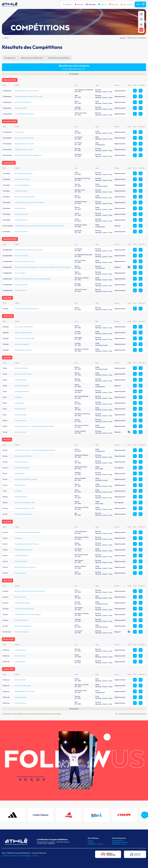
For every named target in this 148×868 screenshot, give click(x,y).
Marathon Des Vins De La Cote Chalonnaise (30, 591)
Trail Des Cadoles (21, 415)
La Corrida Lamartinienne (24, 327)
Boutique (79, 4)
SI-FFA (90, 840)
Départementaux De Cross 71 (25, 691)
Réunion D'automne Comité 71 (25, 261)
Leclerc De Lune (20, 432)
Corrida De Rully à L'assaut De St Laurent (29, 96)
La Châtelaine (20, 473)
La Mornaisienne (20, 650)
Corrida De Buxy (20, 703)
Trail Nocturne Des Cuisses (24, 149)
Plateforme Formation (95, 844)
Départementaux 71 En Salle (24, 144)
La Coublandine (20, 662)
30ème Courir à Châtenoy (24, 456)
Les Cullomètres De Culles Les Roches (28, 532)
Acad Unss (18, 491)
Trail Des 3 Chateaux (22, 632)
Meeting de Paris (118, 840)
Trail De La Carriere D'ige (23, 514)
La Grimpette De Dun (22, 391)
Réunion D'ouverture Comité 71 (25, 567)
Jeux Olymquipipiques (22, 185)
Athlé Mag (91, 4)
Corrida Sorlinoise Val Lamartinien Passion (29, 202)
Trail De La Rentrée (21, 285)
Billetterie (67, 4)
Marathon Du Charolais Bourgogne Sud (28, 155)
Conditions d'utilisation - (10, 856)
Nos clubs (114, 4)
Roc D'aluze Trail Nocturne (24, 173)
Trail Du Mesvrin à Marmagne (25, 338)
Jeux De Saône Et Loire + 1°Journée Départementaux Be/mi (35, 450)
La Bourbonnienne (21, 191)
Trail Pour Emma (20, 420)
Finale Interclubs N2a (22, 468)
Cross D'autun (19, 132)
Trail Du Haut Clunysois (22, 179)
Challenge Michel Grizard (23, 550)
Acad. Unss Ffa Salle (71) (23, 102)
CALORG (91, 842)
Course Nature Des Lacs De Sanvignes (28, 614)
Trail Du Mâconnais (21, 220)
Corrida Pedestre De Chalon (24, 114)
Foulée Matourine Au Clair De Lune (27, 544)
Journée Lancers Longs (23, 686)
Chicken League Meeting (23, 332)
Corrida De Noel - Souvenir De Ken (27, 91)
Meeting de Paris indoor (120, 842)
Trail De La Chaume (21, 462)
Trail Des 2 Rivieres (21, 555)
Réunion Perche (20, 680)
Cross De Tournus (21, 697)
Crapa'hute (19, 538)
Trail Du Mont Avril (21, 561)
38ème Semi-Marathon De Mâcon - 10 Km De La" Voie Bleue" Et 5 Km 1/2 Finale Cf (43, 267)
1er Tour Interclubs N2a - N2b (25, 502)
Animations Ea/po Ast (22, 344)
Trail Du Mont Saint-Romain (24, 609)
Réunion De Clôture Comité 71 (25, 197)
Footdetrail (19, 397)
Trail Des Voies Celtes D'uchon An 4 (27, 309)
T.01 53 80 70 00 (42, 844)
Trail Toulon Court (21, 290)
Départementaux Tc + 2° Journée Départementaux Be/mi (34, 426)
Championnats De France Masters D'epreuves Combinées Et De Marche (39, 226)
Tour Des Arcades (21, 108)
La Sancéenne (20, 403)
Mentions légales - (25, 856)
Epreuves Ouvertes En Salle (24, 138)
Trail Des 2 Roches (21, 380)
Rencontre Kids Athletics (23, 626)
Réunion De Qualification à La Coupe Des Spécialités (33, 279)
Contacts (35, 856)
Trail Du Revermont (21, 620)
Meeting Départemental (23, 350)
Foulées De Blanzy (21, 497)
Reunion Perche (20, 208)
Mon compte (126, 4)
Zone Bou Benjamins (22, 386)
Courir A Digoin (20, 273)
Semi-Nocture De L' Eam (23, 374)
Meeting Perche (20, 409)
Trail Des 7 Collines (21, 232)
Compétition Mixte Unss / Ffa (25, 508)
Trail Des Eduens (20, 573)
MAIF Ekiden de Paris (119, 844)
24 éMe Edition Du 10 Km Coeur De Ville (28, 250)
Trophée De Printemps (22, 603)
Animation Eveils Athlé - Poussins (26, 479)
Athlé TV (102, 4)
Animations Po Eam (21, 368)
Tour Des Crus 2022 (21, 256)
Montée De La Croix (21, 214)
